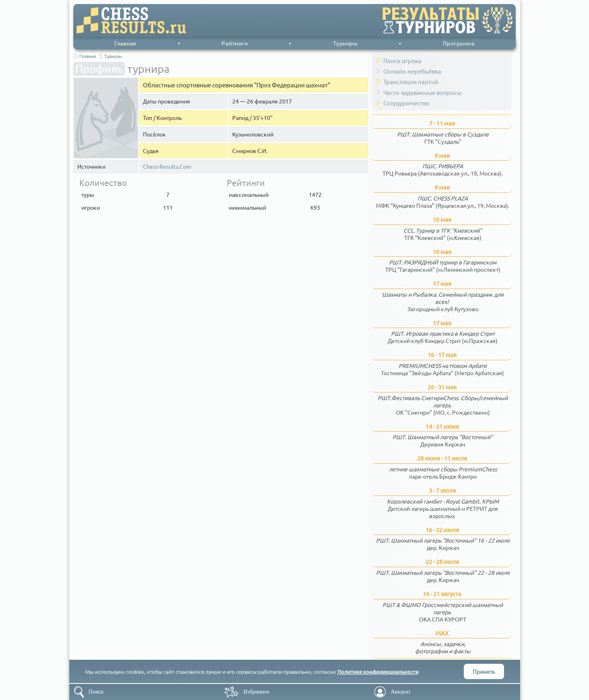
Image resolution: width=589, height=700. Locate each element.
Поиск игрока (402, 61)
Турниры (345, 43)
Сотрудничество (406, 103)
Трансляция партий (411, 82)
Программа (459, 43)
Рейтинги (235, 43)
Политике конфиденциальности (378, 672)
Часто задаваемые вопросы (422, 92)
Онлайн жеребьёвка (412, 71)
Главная (125, 43)
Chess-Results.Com (167, 166)
